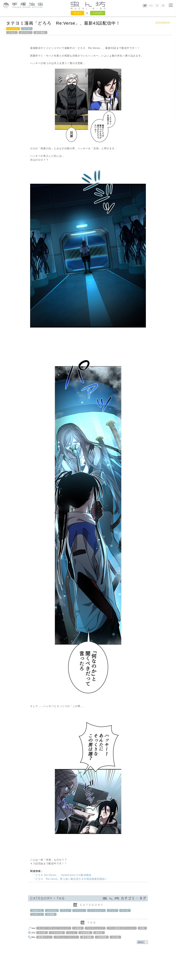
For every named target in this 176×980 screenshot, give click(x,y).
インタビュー (96, 910)
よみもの (52, 910)
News (77, 13)
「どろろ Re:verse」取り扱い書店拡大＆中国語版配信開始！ (70, 879)
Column (98, 13)
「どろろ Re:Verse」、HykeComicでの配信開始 (62, 875)
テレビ (72, 933)
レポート (37, 914)
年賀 (142, 928)
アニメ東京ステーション (122, 928)
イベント (79, 910)
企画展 (51, 914)
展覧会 (99, 933)
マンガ (27, 29)
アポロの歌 (57, 933)
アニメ (66, 910)
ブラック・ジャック (66, 937)
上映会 (78, 928)
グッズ (113, 910)
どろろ (12, 33)
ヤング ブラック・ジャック (54, 928)
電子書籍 (40, 33)
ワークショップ (95, 928)
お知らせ (37, 910)
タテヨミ (25, 33)
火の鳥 (42, 933)
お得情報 (85, 933)
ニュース (13, 29)
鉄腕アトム (44, 937)
